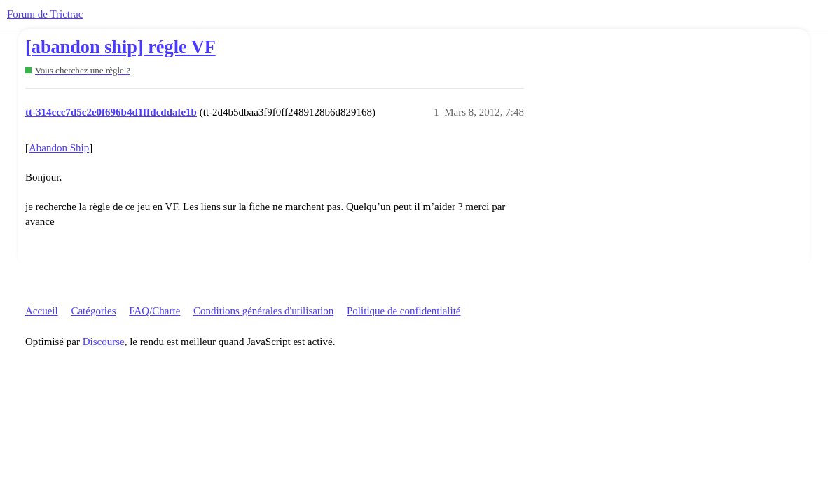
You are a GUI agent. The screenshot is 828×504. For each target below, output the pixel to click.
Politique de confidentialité (403, 311)
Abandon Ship (59, 148)
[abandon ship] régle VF (120, 47)
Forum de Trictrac (45, 14)
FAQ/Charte (154, 311)
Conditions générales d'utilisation (263, 311)
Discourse (104, 342)
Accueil (42, 311)
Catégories (93, 311)
